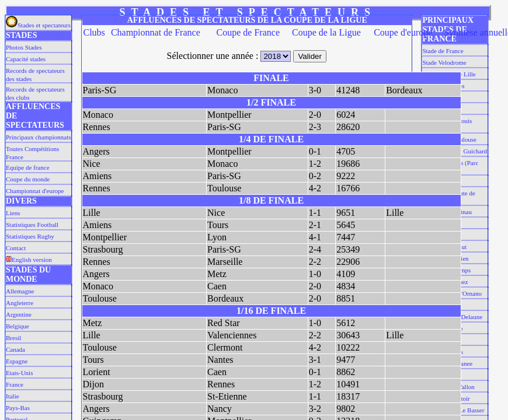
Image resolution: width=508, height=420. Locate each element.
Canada (15, 349)
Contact (16, 248)
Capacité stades (26, 59)
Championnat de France (156, 32)
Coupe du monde (28, 179)
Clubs (94, 32)
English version (29, 260)
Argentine (19, 314)
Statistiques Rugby (30, 236)
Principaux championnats (39, 137)
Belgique (18, 326)
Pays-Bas (18, 408)
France (15, 384)
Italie (13, 396)
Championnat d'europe (35, 191)
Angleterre (20, 303)
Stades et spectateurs (38, 25)
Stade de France (443, 51)
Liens (13, 213)
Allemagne (20, 291)
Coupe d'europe (403, 32)
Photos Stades (24, 47)
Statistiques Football (32, 225)
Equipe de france (28, 167)
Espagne (17, 361)
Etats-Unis (19, 373)
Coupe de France (248, 32)
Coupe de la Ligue (326, 32)
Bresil (13, 338)
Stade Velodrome (444, 62)
